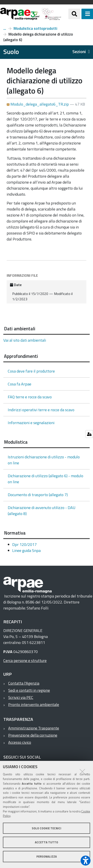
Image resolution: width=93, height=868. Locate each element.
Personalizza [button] (47, 856)
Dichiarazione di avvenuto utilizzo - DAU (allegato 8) (42, 511)
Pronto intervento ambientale (34, 705)
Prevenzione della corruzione (33, 735)
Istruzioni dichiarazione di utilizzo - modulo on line (44, 460)
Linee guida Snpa (26, 550)
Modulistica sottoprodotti (35, 28)
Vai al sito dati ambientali (25, 340)
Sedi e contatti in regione (29, 690)
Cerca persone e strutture (25, 661)
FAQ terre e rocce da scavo (30, 397)
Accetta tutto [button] (46, 842)
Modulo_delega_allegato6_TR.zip (38, 104)
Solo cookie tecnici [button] (46, 828)
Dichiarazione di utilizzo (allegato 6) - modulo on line (46, 479)
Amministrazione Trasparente (34, 728)
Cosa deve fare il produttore (31, 371)
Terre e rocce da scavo (5, 28)
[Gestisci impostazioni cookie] (89, 434)
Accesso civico (20, 742)
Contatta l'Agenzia (24, 683)
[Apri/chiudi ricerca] (74, 14)
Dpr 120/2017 (24, 544)
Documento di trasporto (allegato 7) (38, 495)
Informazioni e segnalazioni (31, 423)
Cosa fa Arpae (20, 384)
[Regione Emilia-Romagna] (65, 14)
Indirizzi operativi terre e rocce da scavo (41, 410)
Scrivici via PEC (21, 697)
